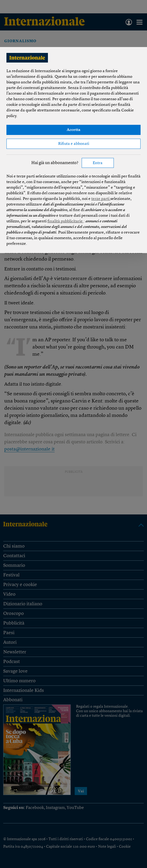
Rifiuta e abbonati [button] (74, 144)
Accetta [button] (73, 130)
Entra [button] (98, 163)
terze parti (101, 199)
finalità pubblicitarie (65, 221)
